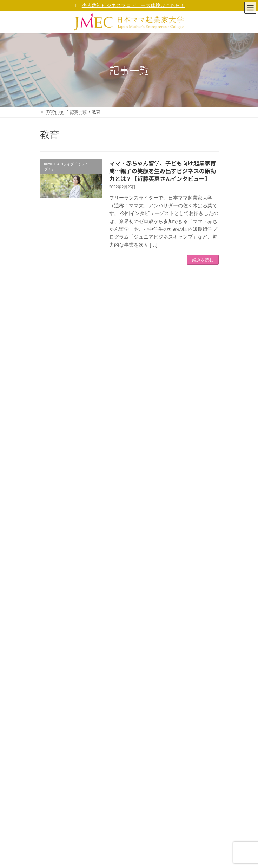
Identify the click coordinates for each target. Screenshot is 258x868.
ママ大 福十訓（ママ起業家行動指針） (84, 643)
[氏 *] (129, 357)
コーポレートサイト (67, 606)
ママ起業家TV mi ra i (64, 492)
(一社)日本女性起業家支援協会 (122, 857)
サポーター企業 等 (61, 529)
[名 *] (129, 383)
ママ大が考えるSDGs (68, 655)
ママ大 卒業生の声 (61, 505)
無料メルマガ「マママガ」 (69, 468)
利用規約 (52, 680)
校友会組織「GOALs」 (66, 517)
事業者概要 (54, 594)
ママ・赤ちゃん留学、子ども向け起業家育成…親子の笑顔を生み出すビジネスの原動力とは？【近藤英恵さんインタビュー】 (163, 171)
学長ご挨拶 (54, 619)
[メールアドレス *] (129, 331)
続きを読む (203, 260)
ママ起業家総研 (59, 480)
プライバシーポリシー (120, 441)
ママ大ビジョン (59, 631)
